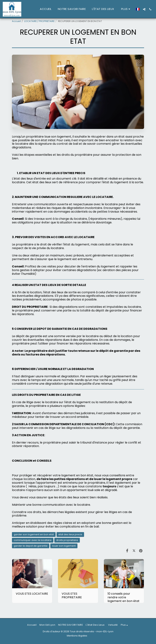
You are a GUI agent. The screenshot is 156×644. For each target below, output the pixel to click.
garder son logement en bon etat (34, 534)
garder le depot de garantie (31, 546)
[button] (144, 9)
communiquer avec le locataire (33, 540)
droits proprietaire (67, 540)
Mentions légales (77, 636)
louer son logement (64, 546)
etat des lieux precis (70, 534)
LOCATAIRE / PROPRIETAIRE (39, 21)
